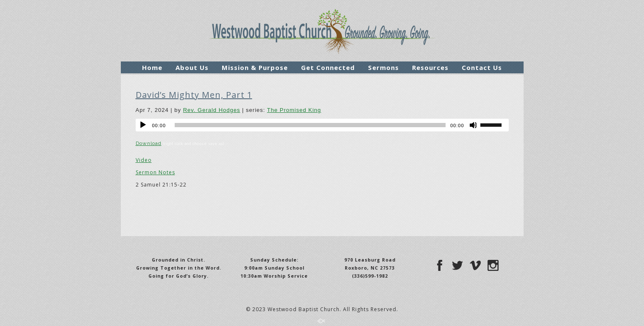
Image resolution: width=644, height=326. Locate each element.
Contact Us (482, 67)
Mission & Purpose (255, 67)
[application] (322, 125)
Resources (430, 67)
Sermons (383, 67)
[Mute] (474, 125)
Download (149, 143)
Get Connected (328, 67)
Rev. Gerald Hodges (212, 110)
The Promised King (294, 110)
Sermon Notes (155, 172)
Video (144, 160)
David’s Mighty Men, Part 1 (194, 95)
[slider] (310, 125)
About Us (192, 67)
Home (152, 67)
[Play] (143, 125)
